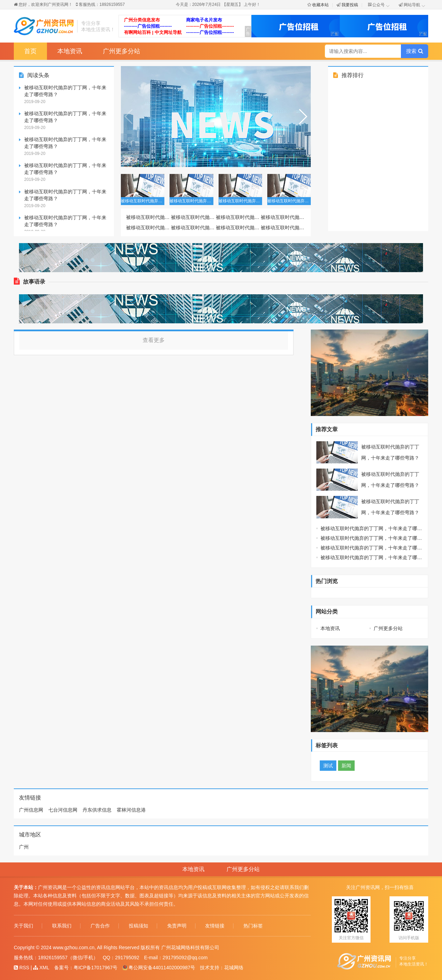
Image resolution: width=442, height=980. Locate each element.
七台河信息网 (63, 810)
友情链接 (215, 926)
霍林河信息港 (131, 810)
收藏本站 (320, 5)
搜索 (414, 51)
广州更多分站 (122, 51)
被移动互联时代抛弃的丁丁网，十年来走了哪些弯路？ (65, 91)
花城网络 (234, 968)
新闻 (346, 766)
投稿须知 (138, 926)
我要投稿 (350, 5)
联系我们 (62, 926)
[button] (303, 117)
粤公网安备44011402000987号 (159, 968)
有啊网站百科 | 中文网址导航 (153, 32)
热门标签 (253, 926)
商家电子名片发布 (204, 20)
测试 (328, 766)
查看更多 (154, 340)
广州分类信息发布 (142, 20)
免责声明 (177, 926)
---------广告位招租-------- (148, 26)
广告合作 (100, 926)
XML (41, 968)
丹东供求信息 (97, 810)
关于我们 (23, 926)
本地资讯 (70, 51)
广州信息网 (31, 810)
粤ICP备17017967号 (96, 968)
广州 (24, 847)
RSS (22, 968)
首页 (30, 51)
